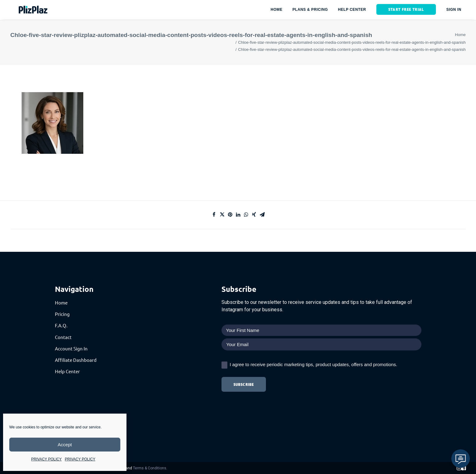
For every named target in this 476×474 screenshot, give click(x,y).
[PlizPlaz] (27, 10)
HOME (276, 10)
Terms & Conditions (150, 468)
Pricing (62, 314)
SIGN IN (454, 10)
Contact (63, 337)
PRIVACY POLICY (46, 459)
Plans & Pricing (310, 10)
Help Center (67, 371)
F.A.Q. (61, 325)
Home (460, 35)
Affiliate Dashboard (76, 360)
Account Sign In (71, 348)
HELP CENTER (352, 10)
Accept (65, 445)
